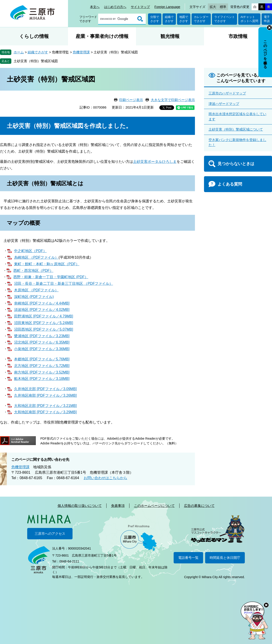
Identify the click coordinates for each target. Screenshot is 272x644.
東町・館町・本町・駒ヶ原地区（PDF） (47, 264)
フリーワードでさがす (88, 19)
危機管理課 (81, 52)
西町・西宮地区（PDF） (33, 271)
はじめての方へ (115, 7)
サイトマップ (140, 7)
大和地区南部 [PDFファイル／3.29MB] (45, 412)
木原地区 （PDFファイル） (36, 290)
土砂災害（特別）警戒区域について (236, 129)
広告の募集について (199, 506)
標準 (223, 7)
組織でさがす (169, 19)
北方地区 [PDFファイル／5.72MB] (42, 366)
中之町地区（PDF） (30, 251)
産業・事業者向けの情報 (102, 36)
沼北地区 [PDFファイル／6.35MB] (42, 342)
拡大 (213, 7)
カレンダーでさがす (201, 19)
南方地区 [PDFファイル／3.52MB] (42, 372)
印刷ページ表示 (131, 100)
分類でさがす (155, 19)
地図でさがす (184, 19)
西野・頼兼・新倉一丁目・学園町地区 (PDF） (51, 277)
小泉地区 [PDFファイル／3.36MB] (42, 349)
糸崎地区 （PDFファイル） (36, 257)
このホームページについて (154, 506)
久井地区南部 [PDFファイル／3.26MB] (45, 395)
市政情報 (238, 36)
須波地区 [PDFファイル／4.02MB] (42, 310)
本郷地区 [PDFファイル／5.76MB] (42, 359)
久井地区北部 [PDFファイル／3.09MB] (45, 389)
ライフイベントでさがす (225, 19)
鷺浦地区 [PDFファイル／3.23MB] (42, 336)
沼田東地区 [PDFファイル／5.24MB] (44, 323)
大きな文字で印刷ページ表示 (173, 100)
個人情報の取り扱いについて (80, 506)
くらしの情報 (34, 36)
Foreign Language (167, 7)
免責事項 (118, 506)
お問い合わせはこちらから (105, 478)
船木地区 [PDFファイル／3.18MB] (42, 379)
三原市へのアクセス (50, 534)
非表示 (269, 28)
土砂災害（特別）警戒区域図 (36, 61)
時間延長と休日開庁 (225, 558)
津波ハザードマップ (224, 104)
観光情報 (170, 36)
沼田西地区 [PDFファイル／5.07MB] (44, 329)
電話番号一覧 (188, 558)
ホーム (19, 52)
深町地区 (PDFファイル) (34, 297)
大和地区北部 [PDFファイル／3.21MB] (45, 406)
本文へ (95, 7)
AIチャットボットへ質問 (249, 19)
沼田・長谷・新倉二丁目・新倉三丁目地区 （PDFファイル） (63, 284)
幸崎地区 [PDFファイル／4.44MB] (42, 303)
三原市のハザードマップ (227, 93)
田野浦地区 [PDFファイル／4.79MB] (44, 316)
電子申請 (267, 19)
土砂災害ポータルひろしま (155, 162)
